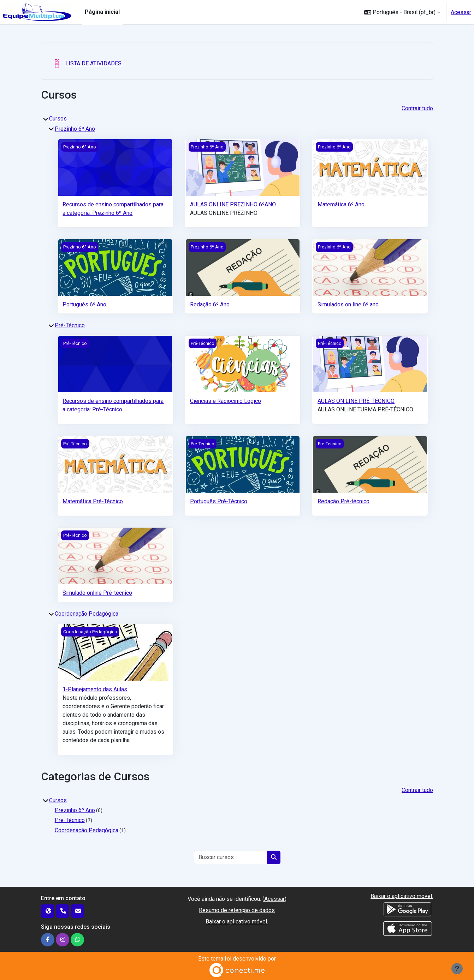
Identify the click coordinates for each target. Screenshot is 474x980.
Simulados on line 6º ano (348, 304)
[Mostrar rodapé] (457, 969)
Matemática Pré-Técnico (93, 501)
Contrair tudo (417, 108)
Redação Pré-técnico (343, 501)
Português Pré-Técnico (219, 501)
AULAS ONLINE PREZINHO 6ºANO (233, 204)
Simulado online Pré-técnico (97, 593)
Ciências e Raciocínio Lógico (226, 401)
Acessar (461, 12)
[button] (402, 12)
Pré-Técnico (70, 325)
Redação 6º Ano (210, 304)
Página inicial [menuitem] (102, 12)
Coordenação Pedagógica (87, 614)
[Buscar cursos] (231, 857)
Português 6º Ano (84, 304)
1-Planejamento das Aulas (95, 689)
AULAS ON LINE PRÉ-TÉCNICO (356, 401)
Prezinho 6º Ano (75, 129)
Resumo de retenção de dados (237, 910)
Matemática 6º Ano (341, 204)
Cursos (58, 119)
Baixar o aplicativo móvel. (237, 922)
